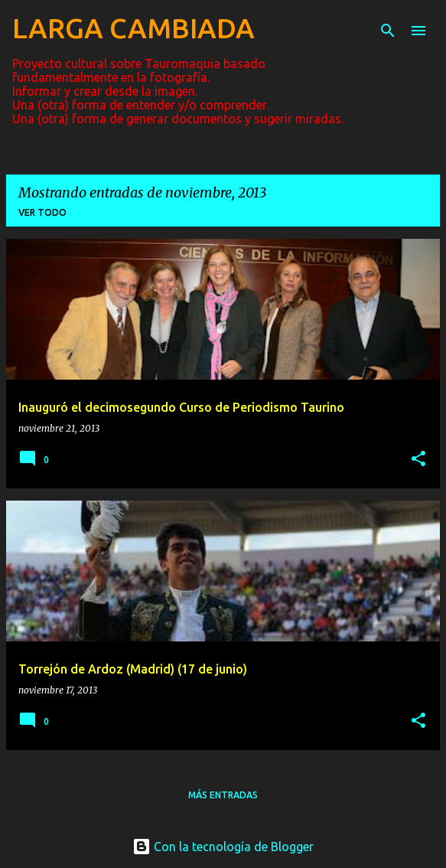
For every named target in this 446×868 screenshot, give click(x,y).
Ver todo (42, 212)
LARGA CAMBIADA (133, 28)
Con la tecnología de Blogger (223, 847)
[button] (418, 460)
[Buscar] (388, 31)
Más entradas (223, 795)
